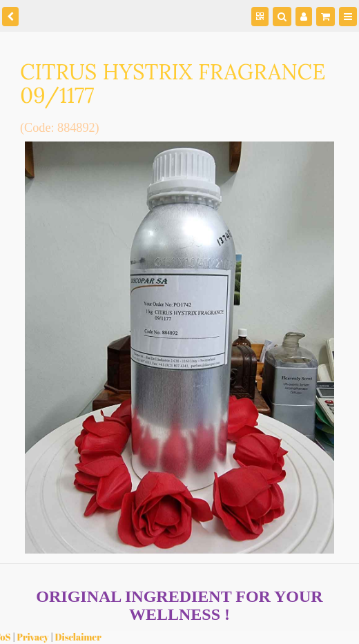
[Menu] (348, 17)
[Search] (282, 17)
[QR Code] (260, 17)
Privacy (33, 637)
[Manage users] (304, 17)
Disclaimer (78, 637)
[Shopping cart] (326, 17)
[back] (10, 17)
